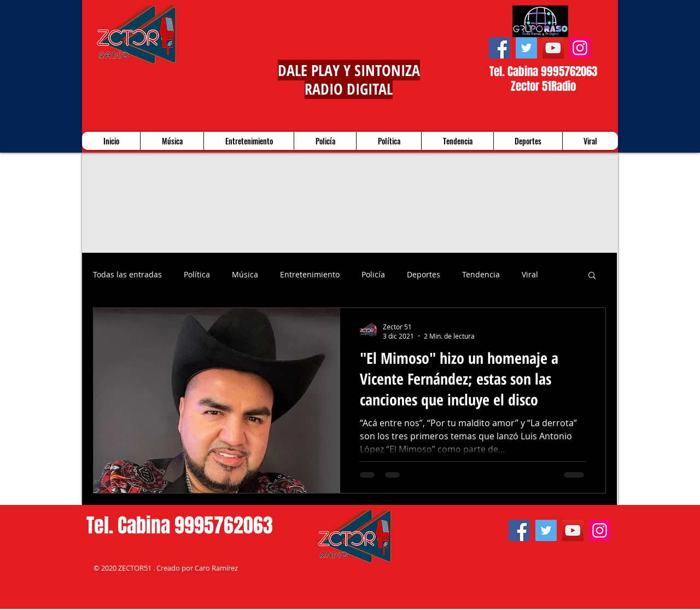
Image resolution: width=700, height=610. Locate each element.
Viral (530, 274)
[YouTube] (553, 48)
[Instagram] (580, 48)
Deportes (424, 274)
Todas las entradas (127, 274)
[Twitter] (526, 48)
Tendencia (481, 274)
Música (245, 274)
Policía (373, 274)
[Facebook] (500, 48)
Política (197, 274)
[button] (592, 276)
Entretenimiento (310, 274)
